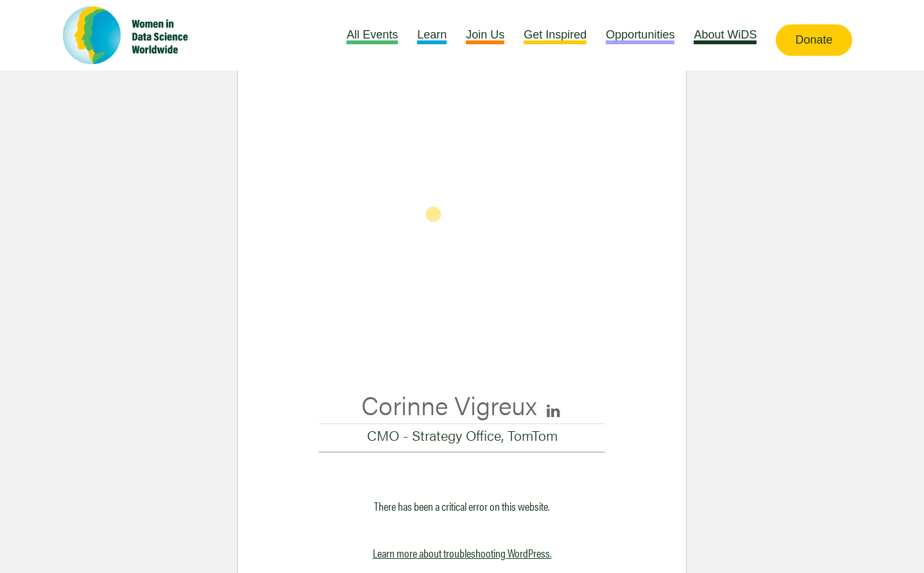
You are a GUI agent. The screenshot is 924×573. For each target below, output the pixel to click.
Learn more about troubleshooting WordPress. (462, 553)
